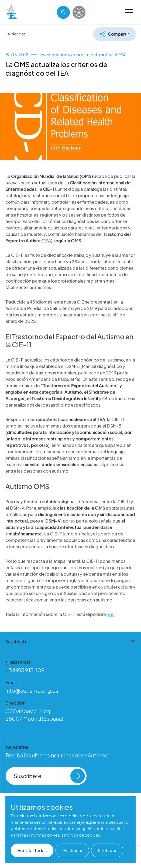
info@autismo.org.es (32, 690)
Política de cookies (82, 835)
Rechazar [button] (107, 850)
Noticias (18, 34)
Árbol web (70, 641)
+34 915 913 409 (25, 670)
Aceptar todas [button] (32, 850)
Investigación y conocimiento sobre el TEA (83, 55)
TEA (47, 247)
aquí (111, 620)
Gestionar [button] (72, 850)
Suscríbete (49, 776)
